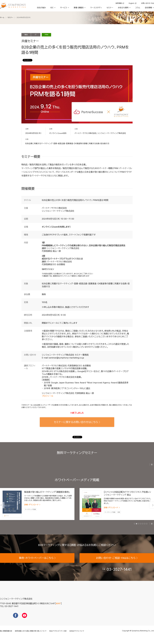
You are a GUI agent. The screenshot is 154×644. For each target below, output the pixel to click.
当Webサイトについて (77, 635)
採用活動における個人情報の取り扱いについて (31, 635)
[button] (53, 9)
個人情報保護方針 (6, 635)
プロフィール (47, 400)
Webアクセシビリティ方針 (58, 635)
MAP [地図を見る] (58, 608)
